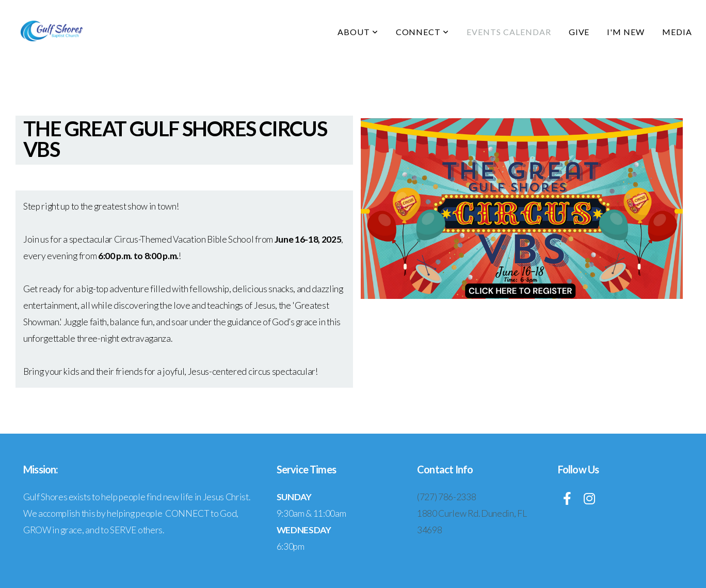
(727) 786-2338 (447, 497)
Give (579, 32)
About (358, 32)
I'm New (626, 32)
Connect (423, 32)
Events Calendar (509, 32)
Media (677, 32)
